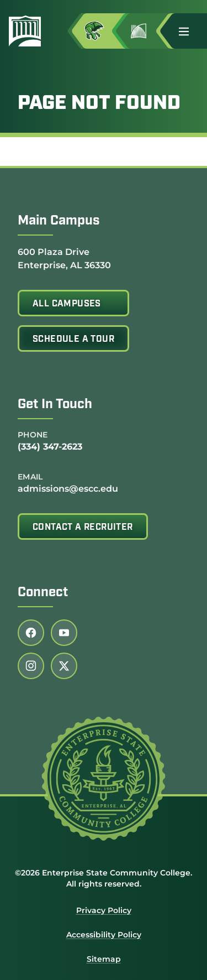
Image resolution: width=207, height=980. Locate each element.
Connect (43, 593)
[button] (188, 31)
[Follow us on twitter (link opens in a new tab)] (64, 666)
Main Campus (59, 221)
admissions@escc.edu (68, 489)
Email (30, 477)
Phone (33, 435)
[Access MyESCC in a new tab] (103, 31)
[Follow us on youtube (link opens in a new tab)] (64, 633)
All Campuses (67, 304)
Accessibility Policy (104, 935)
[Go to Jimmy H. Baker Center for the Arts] (147, 31)
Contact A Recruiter (83, 528)
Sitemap (104, 959)
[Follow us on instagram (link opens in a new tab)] (31, 666)
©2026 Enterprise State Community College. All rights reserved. (104, 878)
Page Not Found (99, 104)
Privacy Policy (104, 910)
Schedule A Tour (73, 340)
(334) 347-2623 (50, 447)
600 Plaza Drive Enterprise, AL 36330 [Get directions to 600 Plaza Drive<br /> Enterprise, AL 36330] (64, 258)
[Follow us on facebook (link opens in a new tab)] (31, 633)
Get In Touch (55, 405)
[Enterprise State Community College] (29, 31)
